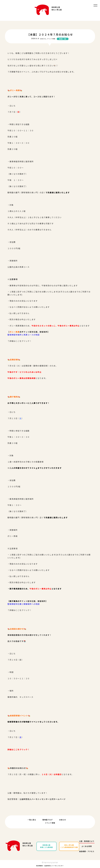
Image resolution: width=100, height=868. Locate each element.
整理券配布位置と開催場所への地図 (24, 604)
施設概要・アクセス (87, 852)
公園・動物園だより (87, 841)
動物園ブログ (48, 820)
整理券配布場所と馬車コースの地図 (24, 335)
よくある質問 (87, 846)
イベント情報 (51, 39)
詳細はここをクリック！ (19, 750)
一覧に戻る (32, 820)
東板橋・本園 (63, 39)
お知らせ (43, 39)
